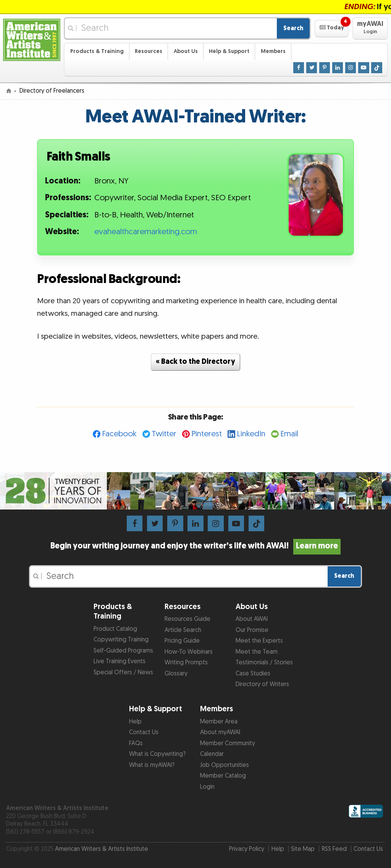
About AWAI (252, 619)
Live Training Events (120, 661)
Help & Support (229, 51)
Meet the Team (257, 652)
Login (207, 787)
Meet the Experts (259, 641)
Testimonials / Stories (264, 663)
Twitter (164, 434)
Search (293, 28)
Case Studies (253, 674)
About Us (186, 51)
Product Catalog (115, 629)
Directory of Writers (262, 684)
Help (135, 722)
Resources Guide (187, 619)
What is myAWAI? (152, 765)
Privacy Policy (247, 849)
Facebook (119, 434)
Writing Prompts (186, 663)
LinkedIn (251, 434)
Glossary (176, 674)
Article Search (183, 630)
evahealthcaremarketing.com (146, 232)
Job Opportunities (225, 765)
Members (273, 51)
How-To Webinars (189, 652)
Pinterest (207, 434)
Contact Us (144, 732)
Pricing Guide (182, 641)
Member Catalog (223, 776)
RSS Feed (334, 849)
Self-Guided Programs (123, 651)
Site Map (303, 849)
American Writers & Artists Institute (102, 849)
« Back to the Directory (195, 362)
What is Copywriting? (157, 754)
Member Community (228, 743)
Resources (149, 51)
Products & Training (97, 51)
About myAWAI (220, 732)
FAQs (136, 743)
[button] (332, 29)
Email (289, 434)
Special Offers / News (123, 673)
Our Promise (252, 630)
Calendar (212, 754)
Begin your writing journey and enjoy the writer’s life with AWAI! (195, 546)
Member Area (219, 722)
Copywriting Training (121, 640)
